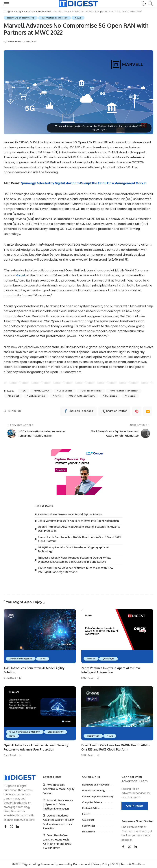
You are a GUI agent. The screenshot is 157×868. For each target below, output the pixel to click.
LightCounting (37, 396)
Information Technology (56, 18)
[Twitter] (114, 411)
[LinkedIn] (17, 826)
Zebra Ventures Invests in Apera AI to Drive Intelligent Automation (78, 521)
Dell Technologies (92, 391)
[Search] (149, 3)
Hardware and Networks (21, 18)
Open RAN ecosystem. (83, 396)
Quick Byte (109, 658)
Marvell (21, 275)
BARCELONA (42, 391)
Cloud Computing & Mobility (25, 731)
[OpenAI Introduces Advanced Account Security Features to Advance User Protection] (40, 712)
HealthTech (94, 735)
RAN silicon (111, 396)
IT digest (14, 396)
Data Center (65, 391)
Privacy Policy (101, 863)
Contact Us (129, 830)
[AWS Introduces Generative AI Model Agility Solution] (40, 635)
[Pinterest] (137, 411)
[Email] (148, 411)
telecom (131, 396)
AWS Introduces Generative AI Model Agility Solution (70, 514)
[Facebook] (78, 411)
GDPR (115, 863)
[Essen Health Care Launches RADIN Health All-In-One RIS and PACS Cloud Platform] (117, 712)
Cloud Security (57, 731)
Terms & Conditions (133, 863)
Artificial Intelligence (21, 658)
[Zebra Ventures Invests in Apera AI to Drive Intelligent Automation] (117, 635)
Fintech (91, 658)
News (81, 18)
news (58, 396)
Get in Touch (135, 805)
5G (24, 391)
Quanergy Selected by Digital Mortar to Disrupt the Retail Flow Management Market (86, 183)
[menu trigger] (7, 3)
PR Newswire (14, 42)
